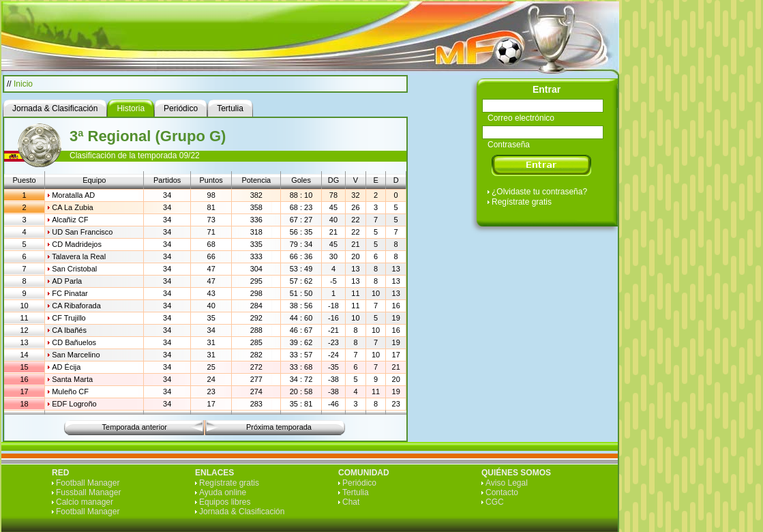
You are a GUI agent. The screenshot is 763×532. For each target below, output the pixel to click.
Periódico (359, 483)
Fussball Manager (88, 492)
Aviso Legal (507, 483)
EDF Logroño (74, 404)
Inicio (23, 84)
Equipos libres (225, 502)
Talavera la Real (79, 256)
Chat (351, 502)
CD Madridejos (77, 244)
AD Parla (67, 281)
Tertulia (356, 492)
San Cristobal (74, 269)
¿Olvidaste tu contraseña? (539, 192)
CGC (495, 502)
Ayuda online (223, 492)
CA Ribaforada (76, 306)
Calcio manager (85, 502)
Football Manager (88, 483)
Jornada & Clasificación (242, 512)
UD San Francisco (82, 232)
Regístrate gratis (522, 202)
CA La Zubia (73, 207)
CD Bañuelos (74, 342)
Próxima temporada (279, 427)
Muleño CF (70, 391)
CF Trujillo (69, 318)
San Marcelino (76, 355)
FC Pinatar (70, 293)
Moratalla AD (73, 195)
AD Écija (66, 367)
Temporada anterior (135, 427)
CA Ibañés (69, 330)
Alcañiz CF (70, 220)
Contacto (502, 492)
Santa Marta (72, 379)
